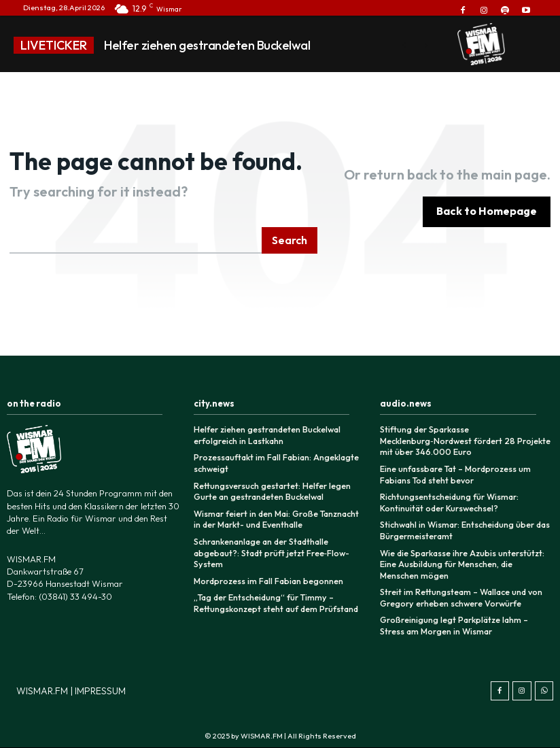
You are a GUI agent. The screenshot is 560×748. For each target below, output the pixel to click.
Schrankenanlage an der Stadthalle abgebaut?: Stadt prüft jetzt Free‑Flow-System (269, 549)
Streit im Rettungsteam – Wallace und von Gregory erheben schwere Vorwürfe (458, 593)
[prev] (404, 45)
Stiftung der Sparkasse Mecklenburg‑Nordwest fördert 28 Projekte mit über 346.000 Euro (462, 440)
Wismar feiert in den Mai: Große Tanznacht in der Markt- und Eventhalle (278, 517)
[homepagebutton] (487, 212)
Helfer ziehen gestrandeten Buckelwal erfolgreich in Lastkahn (265, 435)
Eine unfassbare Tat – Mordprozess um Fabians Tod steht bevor (454, 473)
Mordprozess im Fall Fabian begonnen (266, 577)
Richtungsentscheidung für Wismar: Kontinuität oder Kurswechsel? (448, 500)
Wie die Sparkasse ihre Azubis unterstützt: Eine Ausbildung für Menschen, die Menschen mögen (464, 560)
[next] (426, 45)
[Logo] (481, 44)
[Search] (290, 240)
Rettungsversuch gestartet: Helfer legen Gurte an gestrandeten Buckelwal (269, 490)
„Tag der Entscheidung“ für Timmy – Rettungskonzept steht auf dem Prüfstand (274, 599)
